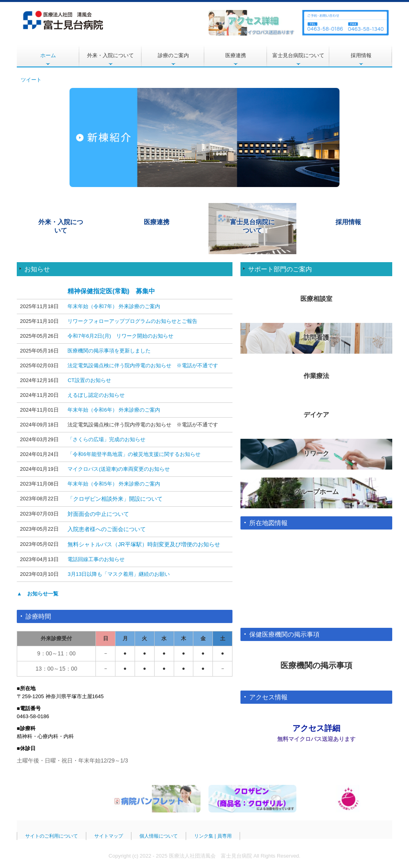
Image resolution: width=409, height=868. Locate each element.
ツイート (31, 80)
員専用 (224, 836)
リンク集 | (206, 836)
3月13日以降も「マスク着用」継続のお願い (119, 574)
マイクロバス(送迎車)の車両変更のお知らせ (119, 469)
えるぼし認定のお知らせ (96, 395)
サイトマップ (109, 836)
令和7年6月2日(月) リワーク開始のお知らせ (120, 336)
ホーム (48, 55)
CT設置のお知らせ (89, 380)
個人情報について (159, 836)
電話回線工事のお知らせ (96, 559)
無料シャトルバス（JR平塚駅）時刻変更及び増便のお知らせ (144, 544)
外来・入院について (110, 55)
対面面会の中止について (98, 514)
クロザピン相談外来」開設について (118, 499)
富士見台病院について (298, 55)
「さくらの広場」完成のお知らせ (106, 439)
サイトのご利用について (52, 836)
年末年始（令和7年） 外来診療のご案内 (114, 306)
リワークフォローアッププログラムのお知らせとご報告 (132, 321)
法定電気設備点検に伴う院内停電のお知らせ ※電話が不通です (143, 365)
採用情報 (361, 55)
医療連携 (236, 55)
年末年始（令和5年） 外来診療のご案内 (114, 484)
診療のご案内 (173, 55)
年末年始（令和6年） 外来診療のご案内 (114, 410)
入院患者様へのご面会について (107, 529)
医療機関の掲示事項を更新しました (109, 351)
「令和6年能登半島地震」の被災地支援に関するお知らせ (134, 454)
